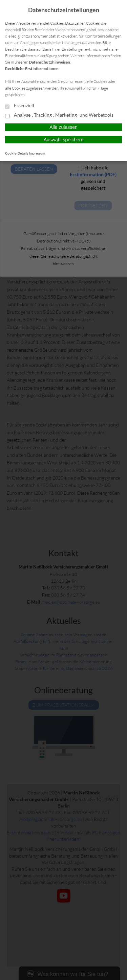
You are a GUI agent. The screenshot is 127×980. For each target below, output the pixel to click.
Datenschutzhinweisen (49, 62)
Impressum (37, 153)
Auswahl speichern (64, 140)
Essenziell (20, 106)
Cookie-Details (17, 153)
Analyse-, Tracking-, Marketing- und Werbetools (59, 115)
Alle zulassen (63, 127)
